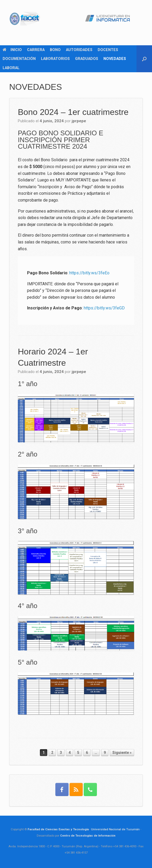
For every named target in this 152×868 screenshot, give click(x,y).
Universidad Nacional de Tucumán (115, 829)
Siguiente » (122, 753)
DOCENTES (108, 50)
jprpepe (79, 121)
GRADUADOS (87, 59)
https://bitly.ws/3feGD (104, 308)
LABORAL (11, 68)
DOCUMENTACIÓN (19, 59)
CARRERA (36, 50)
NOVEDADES (115, 59)
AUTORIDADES (79, 50)
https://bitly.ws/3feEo (89, 273)
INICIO (12, 50)
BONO (55, 50)
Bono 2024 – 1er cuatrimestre (73, 112)
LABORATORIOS (55, 59)
